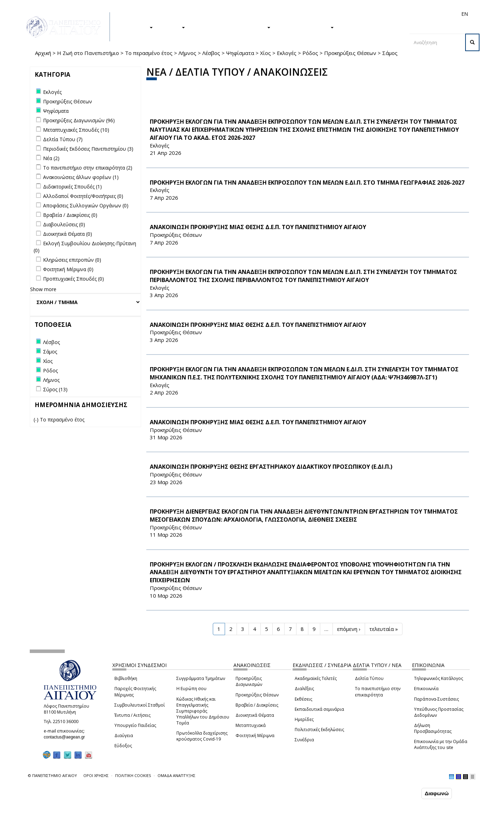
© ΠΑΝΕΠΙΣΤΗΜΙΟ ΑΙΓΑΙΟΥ (52, 775)
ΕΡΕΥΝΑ (172, 27)
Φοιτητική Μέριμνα (255, 735)
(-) (37, 420)
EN (465, 14)
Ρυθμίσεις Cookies (75, 812)
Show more (43, 289)
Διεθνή (366, 14)
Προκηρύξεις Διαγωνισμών (249, 681)
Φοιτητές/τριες (306, 14)
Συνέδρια (304, 740)
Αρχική (43, 53)
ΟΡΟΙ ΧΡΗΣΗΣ (96, 775)
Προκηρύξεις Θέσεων (350, 53)
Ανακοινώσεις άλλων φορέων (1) (81, 177)
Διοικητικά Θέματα (255, 715)
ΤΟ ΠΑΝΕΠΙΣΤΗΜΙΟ (306, 27)
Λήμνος (187, 53)
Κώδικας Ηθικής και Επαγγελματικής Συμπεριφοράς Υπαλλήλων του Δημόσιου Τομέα (203, 711)
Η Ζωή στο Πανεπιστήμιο (88, 53)
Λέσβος (211, 53)
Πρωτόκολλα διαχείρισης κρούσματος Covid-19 (202, 736)
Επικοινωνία (426, 689)
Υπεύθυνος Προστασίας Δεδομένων (439, 712)
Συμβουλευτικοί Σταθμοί (140, 705)
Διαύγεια (124, 735)
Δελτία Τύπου (369, 678)
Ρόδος (310, 53)
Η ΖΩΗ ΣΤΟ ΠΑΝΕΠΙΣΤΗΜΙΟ (231, 27)
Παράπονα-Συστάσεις (436, 699)
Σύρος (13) (55, 389)
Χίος (265, 53)
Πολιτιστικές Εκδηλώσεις (319, 730)
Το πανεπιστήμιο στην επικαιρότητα (378, 692)
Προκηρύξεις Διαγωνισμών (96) (79, 120)
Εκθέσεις (303, 699)
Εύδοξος (123, 746)
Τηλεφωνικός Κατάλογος (439, 678)
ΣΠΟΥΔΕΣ (138, 27)
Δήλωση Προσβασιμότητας (433, 728)
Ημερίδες (304, 719)
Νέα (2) (51, 158)
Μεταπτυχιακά (251, 725)
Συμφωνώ (405, 793)
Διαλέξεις (304, 689)
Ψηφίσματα (240, 53)
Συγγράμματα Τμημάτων (201, 678)
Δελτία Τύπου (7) (63, 139)
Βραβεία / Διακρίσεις (257, 705)
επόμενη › (349, 629)
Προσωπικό (390, 14)
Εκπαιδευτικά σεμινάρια (319, 709)
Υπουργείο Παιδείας (135, 725)
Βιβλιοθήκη (126, 678)
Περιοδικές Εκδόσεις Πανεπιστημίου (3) (88, 149)
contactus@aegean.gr (66, 737)
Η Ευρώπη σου (191, 689)
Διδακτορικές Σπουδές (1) (72, 187)
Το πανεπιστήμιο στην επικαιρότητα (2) (88, 168)
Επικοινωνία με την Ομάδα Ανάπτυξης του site (441, 744)
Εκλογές (287, 53)
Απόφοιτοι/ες (340, 14)
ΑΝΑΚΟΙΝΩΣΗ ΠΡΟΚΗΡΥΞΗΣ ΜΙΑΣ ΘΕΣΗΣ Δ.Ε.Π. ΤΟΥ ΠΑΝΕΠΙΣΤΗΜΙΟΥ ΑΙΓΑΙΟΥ (258, 227)
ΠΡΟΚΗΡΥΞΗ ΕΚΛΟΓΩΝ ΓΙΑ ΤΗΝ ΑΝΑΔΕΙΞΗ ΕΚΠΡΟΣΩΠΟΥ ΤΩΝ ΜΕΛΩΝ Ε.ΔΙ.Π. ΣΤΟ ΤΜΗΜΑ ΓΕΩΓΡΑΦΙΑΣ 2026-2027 (307, 183)
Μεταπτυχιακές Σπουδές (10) (76, 130)
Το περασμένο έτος (149, 53)
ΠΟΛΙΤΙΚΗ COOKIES (133, 775)
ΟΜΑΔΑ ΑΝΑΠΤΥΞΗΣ (176, 775)
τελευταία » (384, 629)
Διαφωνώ (437, 793)
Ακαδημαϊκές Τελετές (316, 678)
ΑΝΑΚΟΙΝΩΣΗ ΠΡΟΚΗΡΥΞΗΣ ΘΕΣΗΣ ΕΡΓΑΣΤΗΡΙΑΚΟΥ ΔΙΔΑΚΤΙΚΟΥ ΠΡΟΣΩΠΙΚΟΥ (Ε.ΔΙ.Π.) (271, 467)
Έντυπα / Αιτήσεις (132, 715)
